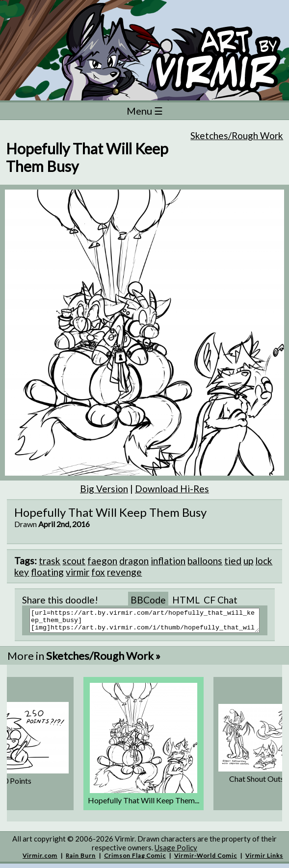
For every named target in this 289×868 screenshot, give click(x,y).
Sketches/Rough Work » (103, 660)
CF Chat (221, 600)
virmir (78, 572)
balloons (205, 561)
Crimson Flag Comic (135, 860)
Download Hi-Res (172, 489)
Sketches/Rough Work (237, 135)
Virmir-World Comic (206, 860)
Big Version (104, 489)
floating (47, 572)
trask (50, 561)
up (248, 561)
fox (98, 572)
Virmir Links (264, 860)
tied (233, 561)
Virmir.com (40, 860)
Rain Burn (81, 860)
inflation (168, 561)
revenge (124, 572)
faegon (102, 561)
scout (74, 561)
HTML (186, 600)
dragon (134, 561)
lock (264, 561)
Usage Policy (176, 852)
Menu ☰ (145, 111)
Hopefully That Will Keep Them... (144, 805)
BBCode (148, 600)
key (22, 572)
